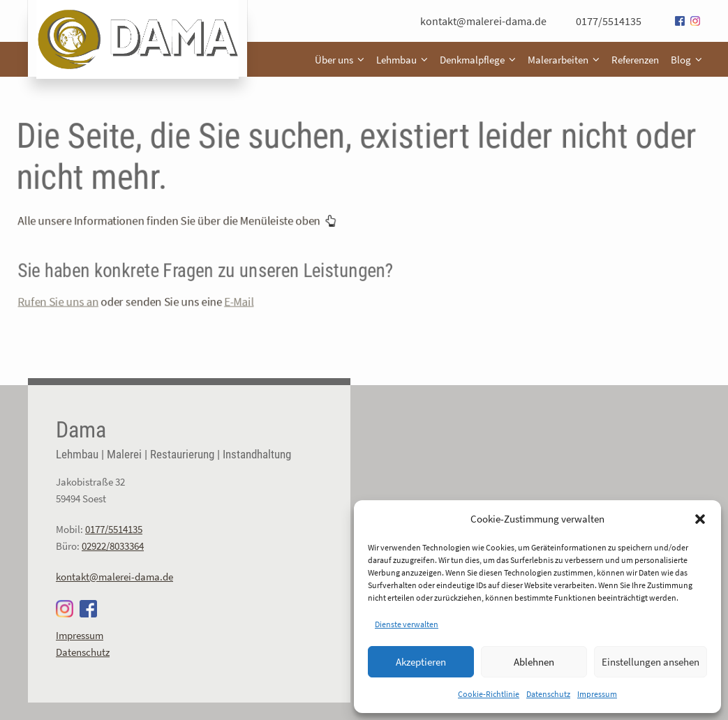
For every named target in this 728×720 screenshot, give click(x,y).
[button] (700, 519)
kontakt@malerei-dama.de (483, 21)
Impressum (597, 694)
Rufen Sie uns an (94, 291)
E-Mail (254, 291)
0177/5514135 (609, 21)
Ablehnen (534, 662)
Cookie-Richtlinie (489, 694)
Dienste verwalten (407, 624)
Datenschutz (548, 694)
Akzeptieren (421, 662)
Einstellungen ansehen (651, 662)
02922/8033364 (113, 546)
